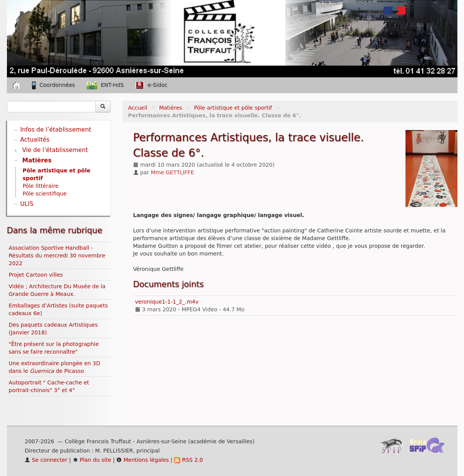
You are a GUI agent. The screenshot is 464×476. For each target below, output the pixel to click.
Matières (171, 108)
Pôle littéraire (41, 186)
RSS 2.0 (188, 460)
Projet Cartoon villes (36, 275)
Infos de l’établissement (56, 130)
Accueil (138, 108)
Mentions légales (142, 460)
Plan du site (92, 460)
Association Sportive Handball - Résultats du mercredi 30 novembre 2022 (57, 256)
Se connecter (46, 460)
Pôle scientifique (45, 194)
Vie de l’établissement (55, 150)
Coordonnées (54, 85)
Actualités (35, 140)
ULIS (27, 204)
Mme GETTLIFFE (173, 172)
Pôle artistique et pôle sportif (233, 108)
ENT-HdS (105, 85)
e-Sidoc (152, 85)
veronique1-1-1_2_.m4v (167, 302)
